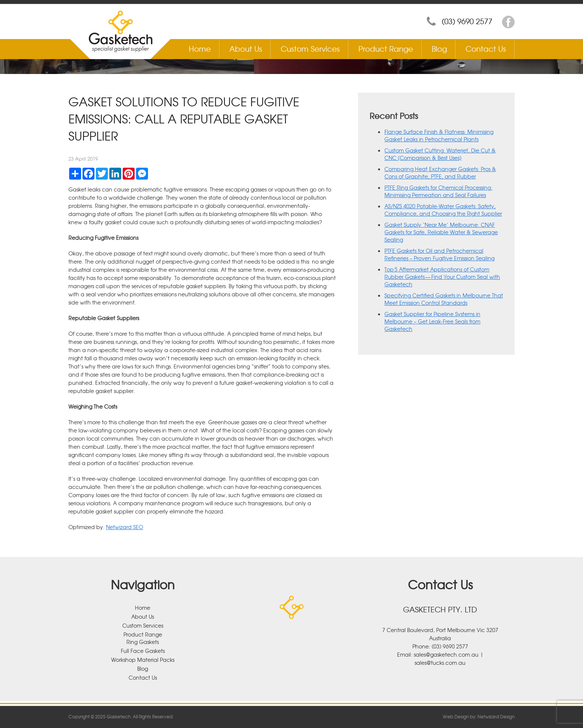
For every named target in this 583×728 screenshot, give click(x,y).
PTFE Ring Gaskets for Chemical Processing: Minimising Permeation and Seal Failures (438, 191)
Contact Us (486, 49)
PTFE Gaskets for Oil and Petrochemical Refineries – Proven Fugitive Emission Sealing (439, 254)
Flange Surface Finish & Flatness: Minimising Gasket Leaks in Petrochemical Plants (439, 135)
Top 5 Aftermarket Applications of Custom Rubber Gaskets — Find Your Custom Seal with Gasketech (442, 277)
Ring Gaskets (143, 642)
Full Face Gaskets (143, 651)
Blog (439, 49)
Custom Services (310, 49)
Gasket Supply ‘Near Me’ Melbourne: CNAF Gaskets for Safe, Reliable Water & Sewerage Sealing (441, 232)
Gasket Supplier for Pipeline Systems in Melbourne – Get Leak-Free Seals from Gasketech (432, 321)
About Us (246, 49)
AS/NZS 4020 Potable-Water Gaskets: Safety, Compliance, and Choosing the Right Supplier (443, 210)
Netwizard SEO (125, 527)
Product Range (386, 49)
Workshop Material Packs (143, 660)
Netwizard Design (496, 716)
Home (200, 49)
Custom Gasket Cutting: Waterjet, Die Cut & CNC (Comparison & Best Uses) (440, 154)
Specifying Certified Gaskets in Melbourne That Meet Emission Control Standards (444, 299)
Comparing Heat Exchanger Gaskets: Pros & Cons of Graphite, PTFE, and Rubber (440, 173)
